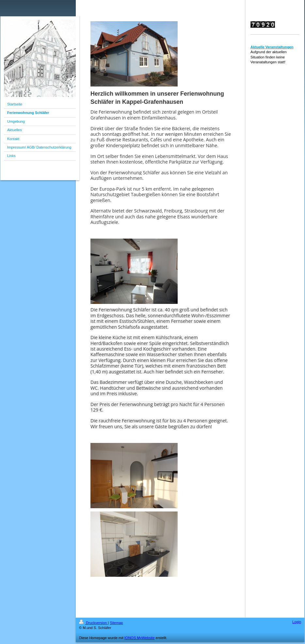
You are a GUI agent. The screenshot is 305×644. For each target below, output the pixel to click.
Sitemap (116, 623)
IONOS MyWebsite (140, 638)
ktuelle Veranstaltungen (273, 47)
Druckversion (93, 623)
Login (297, 622)
